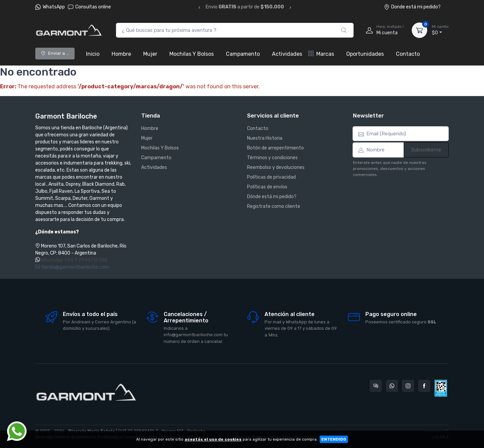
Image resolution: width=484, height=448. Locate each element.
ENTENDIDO (334, 439)
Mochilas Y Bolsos (192, 54)
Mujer (150, 54)
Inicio (93, 54)
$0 (440, 30)
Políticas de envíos (267, 187)
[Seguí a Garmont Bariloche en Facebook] (424, 386)
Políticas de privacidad (271, 177)
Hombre (121, 54)
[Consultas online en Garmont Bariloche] (376, 386)
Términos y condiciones (272, 158)
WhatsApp (54, 7)
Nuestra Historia (265, 138)
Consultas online (89, 7)
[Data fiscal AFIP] (441, 388)
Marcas (321, 54)
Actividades (287, 54)
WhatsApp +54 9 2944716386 (74, 260)
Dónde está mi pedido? (272, 197)
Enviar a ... (55, 53)
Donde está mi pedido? (412, 7)
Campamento (243, 54)
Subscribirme (426, 150)
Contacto (408, 54)
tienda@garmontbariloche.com (72, 267)
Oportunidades (365, 54)
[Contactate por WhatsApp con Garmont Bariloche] (392, 386)
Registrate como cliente (274, 206)
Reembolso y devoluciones (276, 167)
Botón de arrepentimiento (275, 148)
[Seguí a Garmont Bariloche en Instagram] (408, 386)
